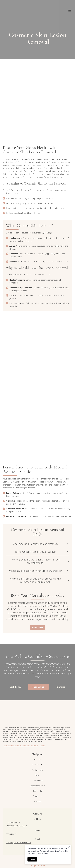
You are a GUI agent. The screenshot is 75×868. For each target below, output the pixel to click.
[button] (37, 544)
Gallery (38, 775)
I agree (32, 859)
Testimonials (38, 770)
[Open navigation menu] (70, 11)
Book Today (37, 791)
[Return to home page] (16, 11)
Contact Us (38, 796)
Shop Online (37, 781)
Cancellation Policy (37, 786)
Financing (38, 801)
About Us (37, 759)
